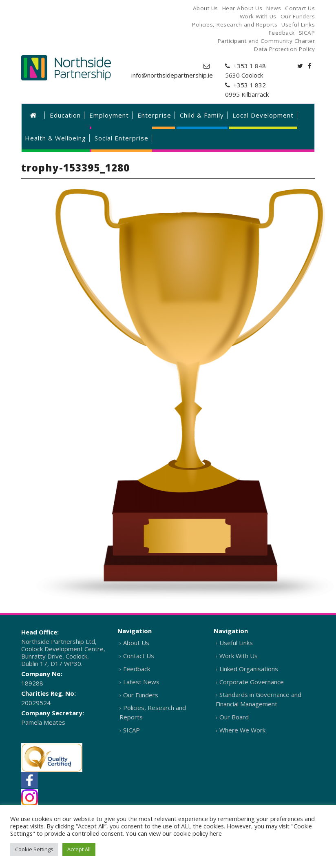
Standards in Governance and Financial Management (259, 699)
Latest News (141, 682)
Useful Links (236, 643)
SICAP (132, 730)
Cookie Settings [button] (34, 849)
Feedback (137, 669)
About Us (136, 643)
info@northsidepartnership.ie (172, 75)
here (216, 833)
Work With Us (239, 656)
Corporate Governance (252, 682)
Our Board (234, 717)
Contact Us (139, 656)
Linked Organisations (249, 669)
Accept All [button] (79, 849)
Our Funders (141, 695)
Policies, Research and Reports (153, 712)
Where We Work (242, 730)
